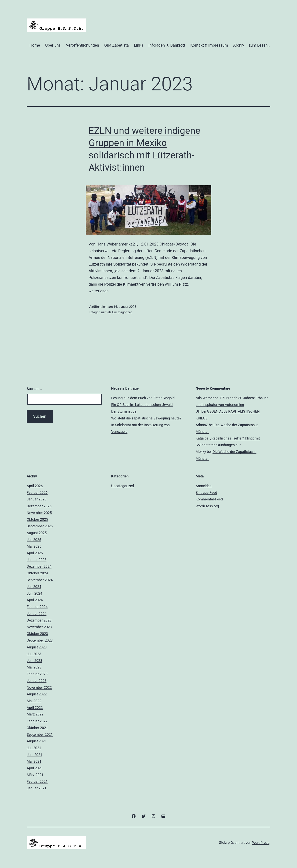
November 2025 (39, 513)
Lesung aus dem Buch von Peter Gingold (143, 398)
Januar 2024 (37, 614)
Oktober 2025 (37, 519)
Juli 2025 (34, 540)
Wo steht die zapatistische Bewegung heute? (146, 418)
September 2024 (40, 580)
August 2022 (37, 694)
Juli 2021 (34, 748)
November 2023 (39, 627)
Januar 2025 (37, 560)
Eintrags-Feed (206, 492)
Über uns (53, 45)
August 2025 (37, 533)
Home (35, 45)
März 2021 (35, 775)
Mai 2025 (34, 546)
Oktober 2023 (37, 634)
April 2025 (35, 553)
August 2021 (37, 741)
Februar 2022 (37, 721)
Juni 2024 (34, 593)
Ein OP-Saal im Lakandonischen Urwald (142, 405)
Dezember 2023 (39, 620)
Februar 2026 (37, 492)
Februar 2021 (37, 781)
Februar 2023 (37, 674)
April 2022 (35, 708)
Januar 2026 (37, 499)
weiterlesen (99, 291)
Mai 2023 (34, 667)
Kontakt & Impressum (209, 45)
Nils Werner (205, 398)
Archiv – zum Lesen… (252, 45)
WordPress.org (207, 506)
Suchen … (34, 389)
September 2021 (40, 734)
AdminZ (202, 425)
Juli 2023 (34, 654)
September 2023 (40, 640)
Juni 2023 (34, 661)
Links (139, 45)
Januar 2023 (37, 681)
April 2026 (35, 486)
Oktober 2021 (37, 728)
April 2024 (35, 600)
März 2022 (35, 714)
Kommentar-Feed (209, 499)
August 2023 (37, 647)
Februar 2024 (37, 607)
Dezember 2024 (39, 566)
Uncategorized (122, 312)
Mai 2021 (34, 761)
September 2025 (40, 526)
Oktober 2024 (37, 573)
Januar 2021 (37, 788)
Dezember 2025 (39, 506)
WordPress (261, 843)
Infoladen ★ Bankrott (167, 45)
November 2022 (39, 687)
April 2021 (35, 768)
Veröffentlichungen (82, 45)
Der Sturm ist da (124, 411)
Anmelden (204, 486)
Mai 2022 (34, 701)
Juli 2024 (34, 587)
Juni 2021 (34, 755)
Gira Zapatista (117, 45)
